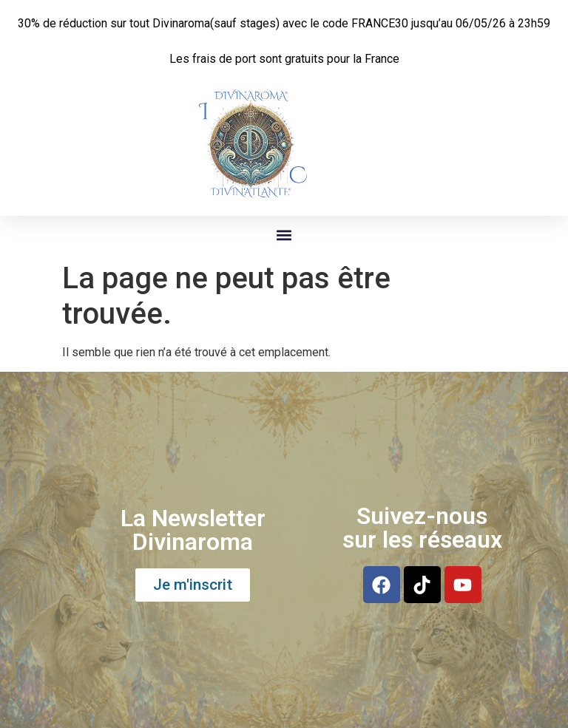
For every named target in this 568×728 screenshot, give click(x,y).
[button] (284, 235)
